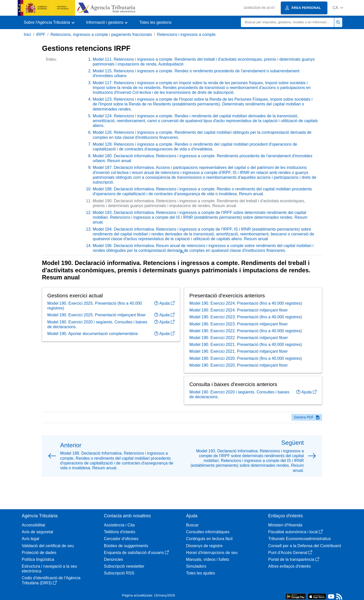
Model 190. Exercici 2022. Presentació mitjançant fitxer (239, 346)
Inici (27, 35)
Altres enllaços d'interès (289, 566)
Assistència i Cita (119, 525)
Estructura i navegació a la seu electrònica (49, 569)
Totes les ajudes (201, 573)
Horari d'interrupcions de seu (212, 553)
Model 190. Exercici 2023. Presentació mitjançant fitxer (239, 332)
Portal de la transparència (294, 559)
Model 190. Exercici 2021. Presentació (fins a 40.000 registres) (246, 353)
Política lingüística (38, 559)
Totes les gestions (155, 22)
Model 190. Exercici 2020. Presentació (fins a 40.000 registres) (246, 366)
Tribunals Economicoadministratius (300, 539)
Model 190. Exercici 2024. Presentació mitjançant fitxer (239, 318)
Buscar (192, 525)
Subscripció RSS (119, 573)
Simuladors (196, 566)
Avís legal (30, 539)
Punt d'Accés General (290, 553)
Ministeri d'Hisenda (285, 525)
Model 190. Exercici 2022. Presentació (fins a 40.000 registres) (246, 339)
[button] (338, 8)
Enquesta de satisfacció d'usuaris (136, 553)
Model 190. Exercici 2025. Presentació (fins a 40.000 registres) (95, 314)
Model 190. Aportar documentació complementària (93, 342)
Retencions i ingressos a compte (186, 35)
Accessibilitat (33, 525)
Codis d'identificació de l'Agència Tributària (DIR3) (51, 580)
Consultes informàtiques (208, 532)
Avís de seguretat (37, 532)
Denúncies (113, 559)
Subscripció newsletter (124, 566)
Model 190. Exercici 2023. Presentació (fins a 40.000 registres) (246, 325)
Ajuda (164, 311)
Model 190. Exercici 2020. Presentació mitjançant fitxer (239, 373)
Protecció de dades (39, 553)
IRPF (41, 35)
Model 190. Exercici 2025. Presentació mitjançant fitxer (97, 323)
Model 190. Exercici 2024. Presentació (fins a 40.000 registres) (246, 311)
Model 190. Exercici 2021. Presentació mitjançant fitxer (239, 359)
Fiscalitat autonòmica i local (295, 532)
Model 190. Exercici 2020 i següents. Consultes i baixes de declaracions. (97, 332)
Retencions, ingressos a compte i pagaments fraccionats (101, 35)
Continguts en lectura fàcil (209, 539)
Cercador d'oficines (121, 539)
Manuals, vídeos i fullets (208, 559)
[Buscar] (288, 22)
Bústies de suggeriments (126, 546)
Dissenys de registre (204, 546)
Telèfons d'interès (120, 532)
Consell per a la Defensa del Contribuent (305, 546)
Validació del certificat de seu (48, 546)
